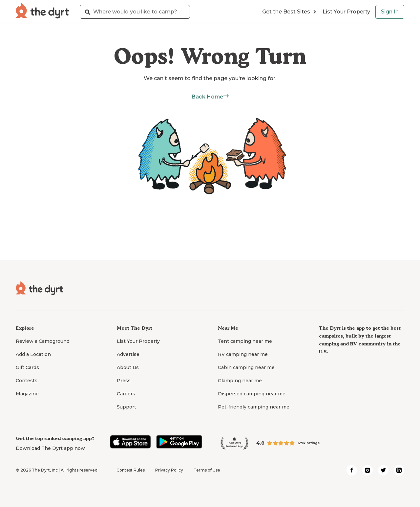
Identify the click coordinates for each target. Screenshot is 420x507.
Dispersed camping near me (252, 394)
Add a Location (33, 354)
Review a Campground (43, 341)
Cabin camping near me (246, 367)
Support (126, 407)
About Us (128, 367)
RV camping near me (243, 354)
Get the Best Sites (289, 12)
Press (124, 381)
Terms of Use (207, 470)
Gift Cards (27, 367)
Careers (126, 394)
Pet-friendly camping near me (254, 407)
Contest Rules (131, 470)
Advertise (128, 354)
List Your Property (346, 12)
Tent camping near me (245, 341)
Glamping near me (240, 381)
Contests (27, 381)
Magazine (27, 394)
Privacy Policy (169, 470)
